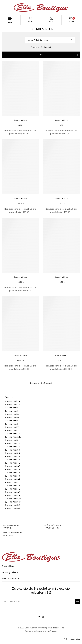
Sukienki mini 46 (12, 482)
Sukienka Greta (62, 355)
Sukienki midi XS (12, 404)
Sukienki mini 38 (12, 456)
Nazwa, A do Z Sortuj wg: (50, 40)
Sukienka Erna (20, 355)
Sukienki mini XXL (13, 434)
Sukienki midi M (12, 417)
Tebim (53, 631)
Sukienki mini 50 (12, 495)
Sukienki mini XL (12, 427)
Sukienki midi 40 (12, 466)
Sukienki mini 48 (12, 489)
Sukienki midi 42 (12, 473)
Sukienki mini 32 (12, 440)
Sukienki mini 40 (12, 463)
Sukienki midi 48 (12, 492)
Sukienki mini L (11, 421)
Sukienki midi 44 (12, 479)
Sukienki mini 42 (12, 469)
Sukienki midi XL (12, 430)
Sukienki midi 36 (12, 453)
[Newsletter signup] (41, 601)
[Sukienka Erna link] (21, 324)
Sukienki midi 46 (12, 486)
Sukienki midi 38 (12, 460)
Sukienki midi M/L (13, 508)
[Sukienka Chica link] (21, 88)
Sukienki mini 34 (12, 443)
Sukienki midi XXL (13, 437)
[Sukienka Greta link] (62, 324)
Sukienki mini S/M (13, 499)
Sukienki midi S (12, 411)
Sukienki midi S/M (13, 502)
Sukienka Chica (21, 120)
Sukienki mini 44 (12, 476)
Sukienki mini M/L (13, 505)
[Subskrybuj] (77, 601)
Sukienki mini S (12, 408)
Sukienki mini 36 (12, 450)
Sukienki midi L (11, 424)
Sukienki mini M (12, 414)
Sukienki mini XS (12, 401)
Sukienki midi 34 (12, 447)
